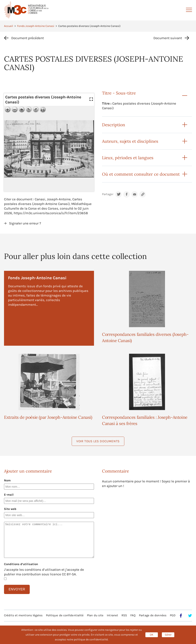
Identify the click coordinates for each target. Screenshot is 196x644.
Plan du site (95, 615)
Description (114, 125)
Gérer (168, 635)
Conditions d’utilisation (21, 564)
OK (152, 635)
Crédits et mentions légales (23, 615)
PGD (173, 615)
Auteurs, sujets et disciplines (130, 141)
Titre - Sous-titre (119, 93)
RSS (124, 615)
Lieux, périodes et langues (128, 158)
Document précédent (28, 38)
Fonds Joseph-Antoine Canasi (36, 26)
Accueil (9, 26)
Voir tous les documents (98, 441)
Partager (108, 194)
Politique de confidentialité (65, 615)
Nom (7, 480)
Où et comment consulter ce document (141, 174)
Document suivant (168, 38)
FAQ (133, 615)
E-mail (9, 495)
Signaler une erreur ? (25, 223)
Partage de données (153, 615)
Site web (10, 509)
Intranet (112, 615)
